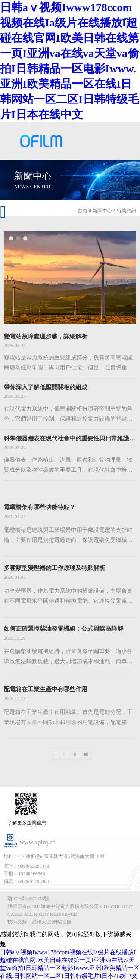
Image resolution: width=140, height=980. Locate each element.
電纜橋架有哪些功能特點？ (40, 507)
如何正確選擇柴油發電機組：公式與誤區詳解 (63, 629)
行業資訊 (127, 211)
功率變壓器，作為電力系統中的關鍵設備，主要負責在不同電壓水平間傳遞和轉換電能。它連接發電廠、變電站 (68, 597)
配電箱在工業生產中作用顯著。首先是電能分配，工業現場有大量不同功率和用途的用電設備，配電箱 (68, 717)
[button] (11, 238)
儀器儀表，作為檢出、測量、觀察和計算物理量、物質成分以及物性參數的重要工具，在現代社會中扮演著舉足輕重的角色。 (68, 466)
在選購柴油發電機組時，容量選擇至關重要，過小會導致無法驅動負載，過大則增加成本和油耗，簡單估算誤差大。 (68, 657)
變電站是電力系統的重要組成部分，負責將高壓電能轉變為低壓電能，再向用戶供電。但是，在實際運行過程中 (68, 364)
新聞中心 (102, 211)
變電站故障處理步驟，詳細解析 (46, 336)
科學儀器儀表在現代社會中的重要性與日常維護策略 (70, 438)
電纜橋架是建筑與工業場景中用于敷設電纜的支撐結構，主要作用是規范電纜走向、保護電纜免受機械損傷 (68, 536)
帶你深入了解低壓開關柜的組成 (46, 387)
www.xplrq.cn (38, 842)
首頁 (83, 211)
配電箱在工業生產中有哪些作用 (46, 689)
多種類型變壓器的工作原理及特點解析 (55, 568)
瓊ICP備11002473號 (28, 898)
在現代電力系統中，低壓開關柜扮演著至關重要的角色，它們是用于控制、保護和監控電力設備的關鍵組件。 (68, 415)
